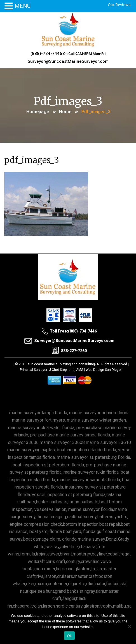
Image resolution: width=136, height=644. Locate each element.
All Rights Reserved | (113, 364)
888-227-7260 (69, 350)
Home (65, 112)
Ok (69, 636)
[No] (129, 626)
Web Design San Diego (103, 370)
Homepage (38, 112)
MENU (23, 6)
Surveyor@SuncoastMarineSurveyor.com (68, 61)
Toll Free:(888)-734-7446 (69, 331)
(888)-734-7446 (46, 54)
